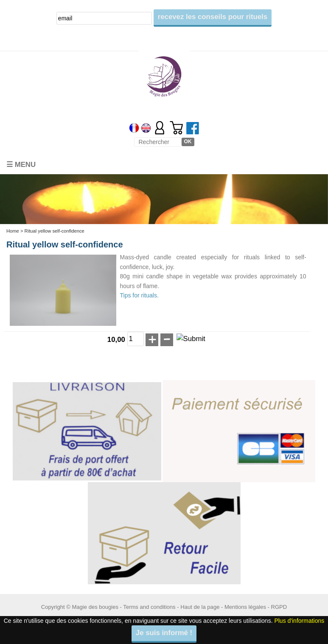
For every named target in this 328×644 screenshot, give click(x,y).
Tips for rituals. (139, 295)
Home (13, 231)
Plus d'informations (299, 621)
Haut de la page (200, 607)
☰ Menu (21, 165)
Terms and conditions (149, 607)
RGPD (279, 607)
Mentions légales (245, 607)
